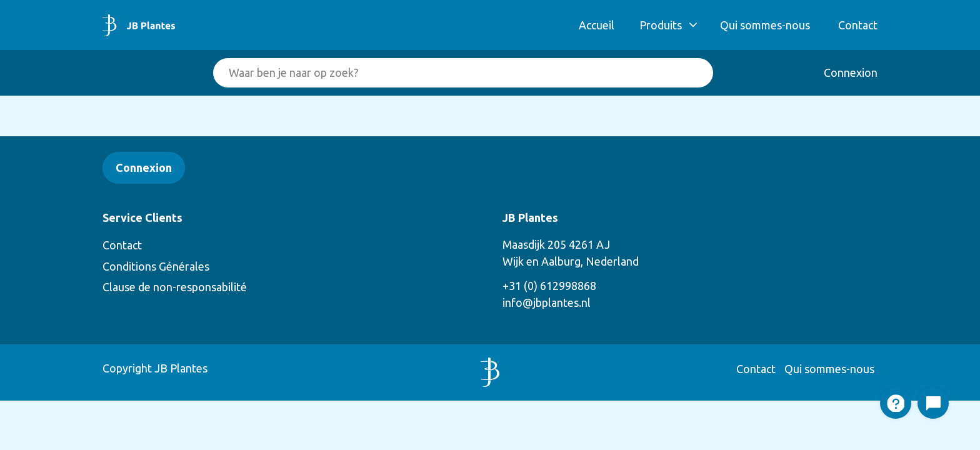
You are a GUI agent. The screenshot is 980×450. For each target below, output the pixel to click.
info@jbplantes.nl (547, 302)
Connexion (851, 72)
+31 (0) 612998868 (549, 286)
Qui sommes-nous (765, 25)
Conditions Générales (156, 266)
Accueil (597, 25)
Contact (858, 25)
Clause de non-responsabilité (175, 287)
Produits (661, 25)
